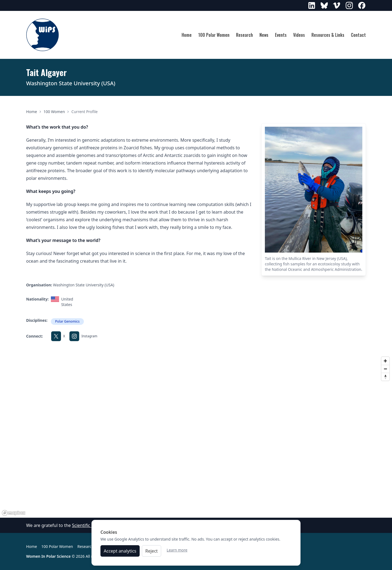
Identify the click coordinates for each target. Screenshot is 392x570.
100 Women (54, 112)
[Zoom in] (385, 361)
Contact (358, 35)
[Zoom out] (385, 369)
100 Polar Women (214, 35)
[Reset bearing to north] (385, 377)
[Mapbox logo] (14, 513)
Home (187, 35)
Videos (299, 35)
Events (281, 35)
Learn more (177, 552)
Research (244, 35)
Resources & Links (328, 35)
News (264, 35)
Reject (152, 553)
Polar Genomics (68, 321)
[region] (196, 436)
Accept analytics (120, 553)
